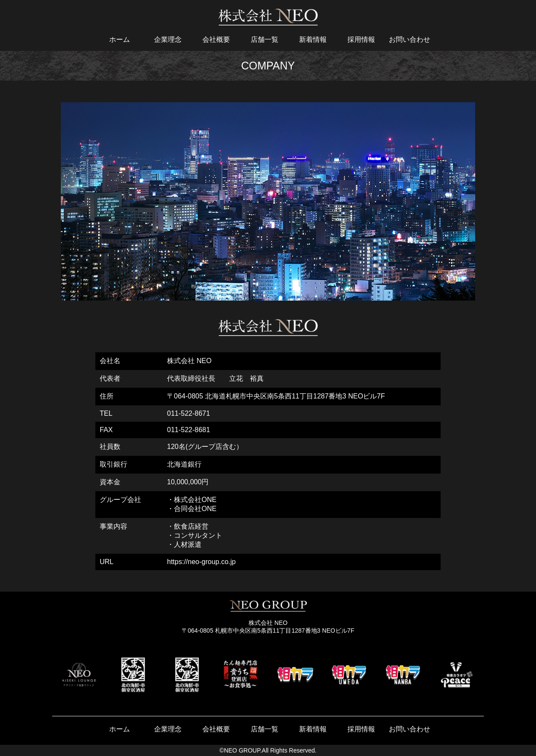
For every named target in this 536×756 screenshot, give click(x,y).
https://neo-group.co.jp (201, 562)
